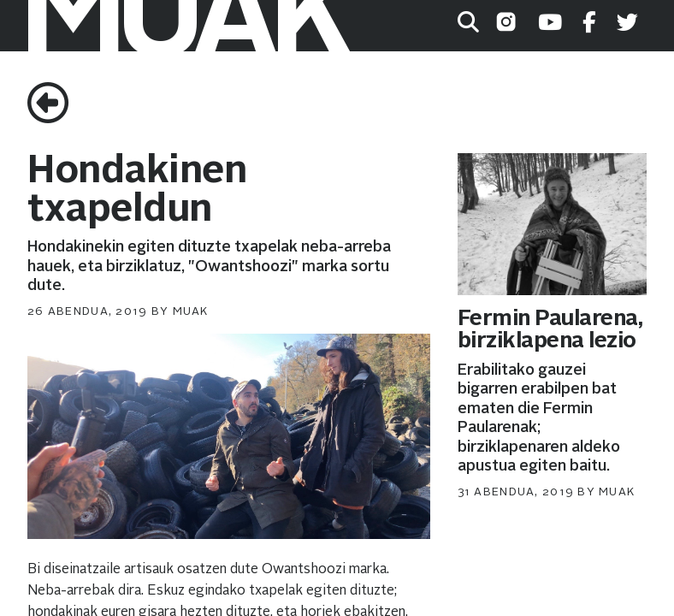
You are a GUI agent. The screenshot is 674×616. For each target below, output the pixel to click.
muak (191, 312)
